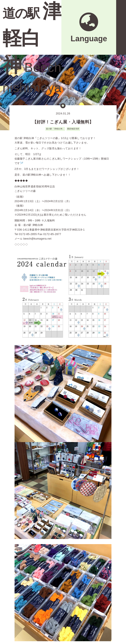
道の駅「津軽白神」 (55, 129)
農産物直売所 (73, 129)
